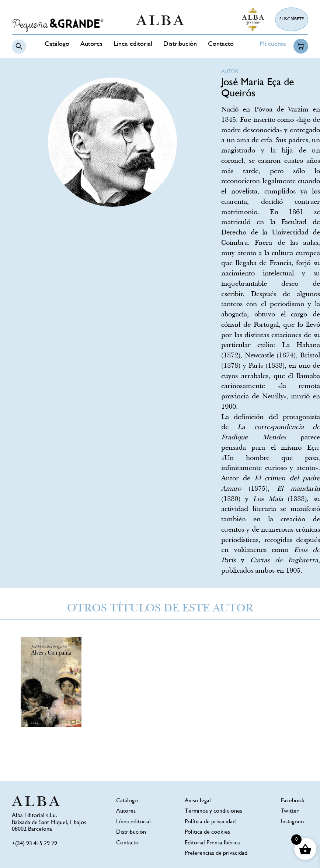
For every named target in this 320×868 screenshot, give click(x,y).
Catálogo (57, 44)
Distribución (180, 44)
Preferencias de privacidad (216, 853)
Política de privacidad (210, 822)
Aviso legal (198, 801)
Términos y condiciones (213, 811)
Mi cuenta (273, 44)
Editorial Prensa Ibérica (212, 843)
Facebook (293, 801)
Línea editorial (133, 44)
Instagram (292, 822)
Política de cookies (207, 832)
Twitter (290, 811)
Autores (91, 44)
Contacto (221, 44)
